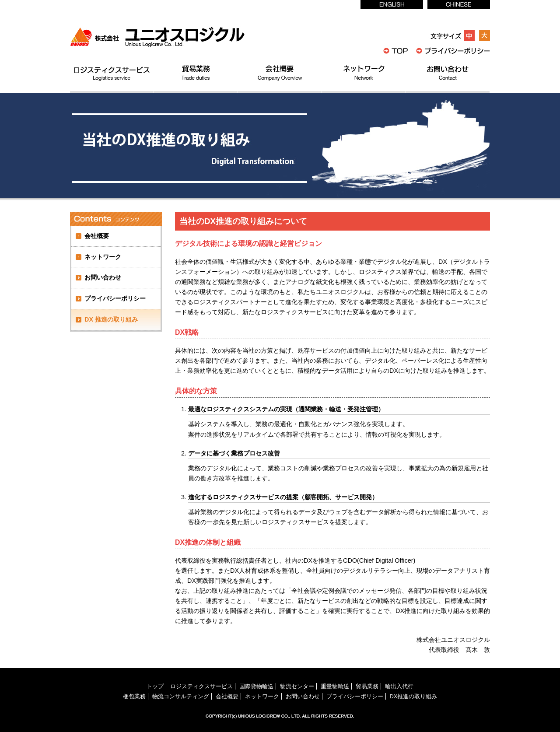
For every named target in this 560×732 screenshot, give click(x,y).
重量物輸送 (335, 686)
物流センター (297, 686)
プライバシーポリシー (115, 298)
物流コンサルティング (181, 696)
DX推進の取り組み (414, 696)
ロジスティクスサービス (201, 686)
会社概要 (97, 236)
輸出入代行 (399, 686)
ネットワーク (103, 257)
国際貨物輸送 (256, 686)
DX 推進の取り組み (111, 319)
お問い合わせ (103, 277)
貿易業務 (367, 686)
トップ (155, 686)
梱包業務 (134, 696)
